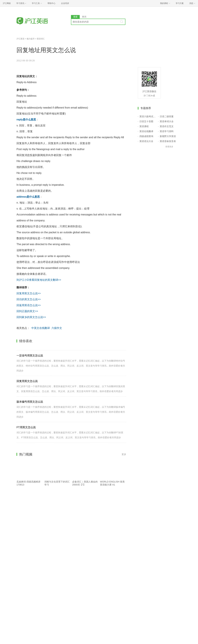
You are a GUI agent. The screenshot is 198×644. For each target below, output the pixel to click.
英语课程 (144, 126)
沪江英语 (20, 39)
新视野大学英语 (168, 136)
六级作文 (57, 328)
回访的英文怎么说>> (29, 299)
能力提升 (31, 39)
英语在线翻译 (146, 131)
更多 (124, 454)
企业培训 (65, 3)
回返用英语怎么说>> (29, 305)
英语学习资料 (167, 131)
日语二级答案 (167, 116)
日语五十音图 (146, 121)
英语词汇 (41, 39)
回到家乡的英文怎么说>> (31, 317)
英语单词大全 (167, 121)
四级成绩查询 (146, 136)
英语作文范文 (167, 126)
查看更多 (169, 147)
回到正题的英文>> (27, 311)
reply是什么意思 (26, 120)
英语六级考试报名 (148, 116)
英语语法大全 (146, 141)
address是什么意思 (28, 197)
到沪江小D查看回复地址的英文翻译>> (39, 280)
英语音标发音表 (168, 141)
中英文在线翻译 (41, 328)
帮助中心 (51, 3)
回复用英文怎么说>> (29, 293)
